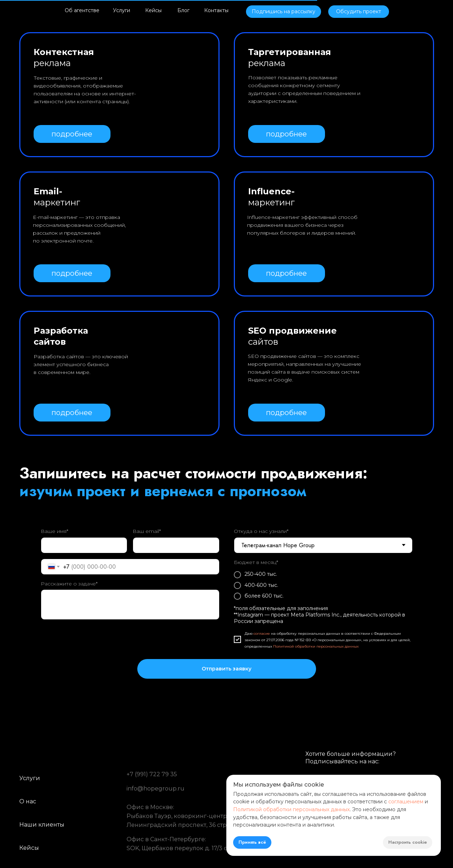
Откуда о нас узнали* (261, 531)
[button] (284, 12)
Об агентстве (82, 10)
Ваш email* (147, 531)
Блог (183, 10)
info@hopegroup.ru (156, 789)
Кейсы (153, 10)
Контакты (216, 10)
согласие (262, 633)
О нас (28, 801)
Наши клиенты (42, 825)
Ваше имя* (55, 531)
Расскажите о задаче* (69, 584)
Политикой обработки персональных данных (316, 646)
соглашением (406, 802)
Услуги (122, 10)
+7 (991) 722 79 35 (152, 774)
